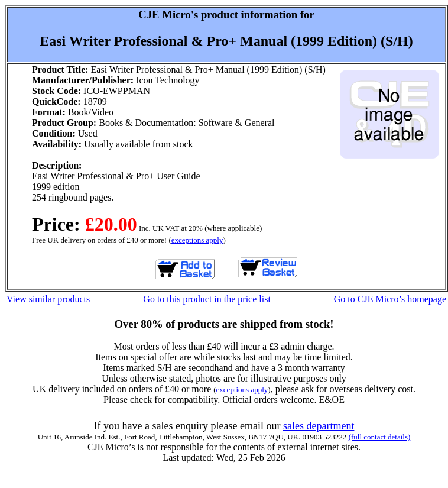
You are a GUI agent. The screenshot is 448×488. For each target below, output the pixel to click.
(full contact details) (380, 437)
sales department (319, 426)
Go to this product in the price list (207, 299)
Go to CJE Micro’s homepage (390, 299)
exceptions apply (197, 240)
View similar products (48, 299)
